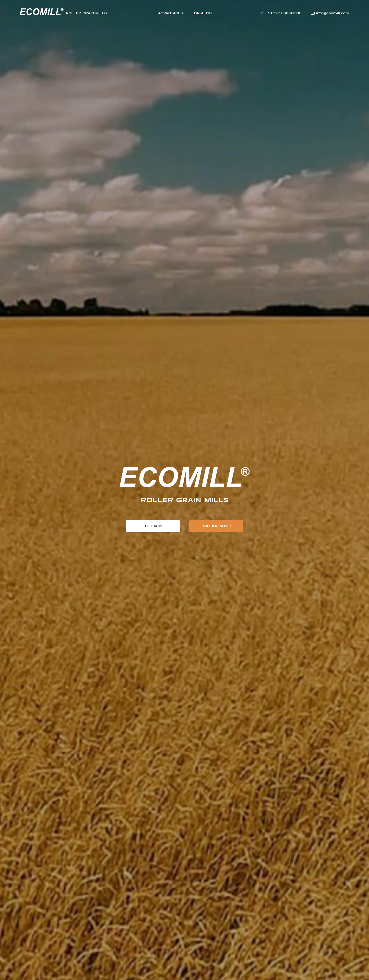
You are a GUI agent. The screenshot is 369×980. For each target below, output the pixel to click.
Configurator (216, 526)
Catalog (203, 13)
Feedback (153, 526)
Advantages (171, 13)
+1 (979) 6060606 (284, 13)
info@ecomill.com (333, 13)
